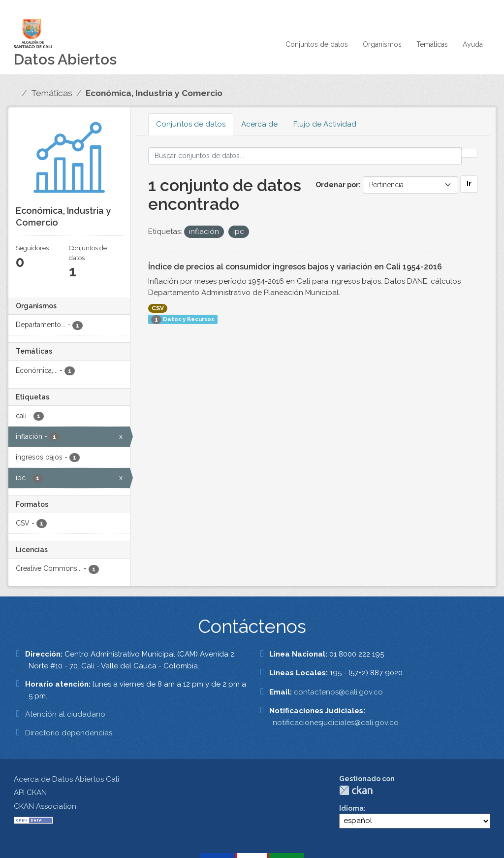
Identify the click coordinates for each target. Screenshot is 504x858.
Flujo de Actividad (325, 124)
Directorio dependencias (69, 733)
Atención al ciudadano (65, 714)
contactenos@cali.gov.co (338, 692)
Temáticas (432, 44)
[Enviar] (470, 153)
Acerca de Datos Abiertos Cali (66, 779)
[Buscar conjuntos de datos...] (305, 156)
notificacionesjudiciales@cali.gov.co (336, 723)
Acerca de (259, 124)
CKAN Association (45, 806)
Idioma (351, 808)
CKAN (356, 790)
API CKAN (30, 792)
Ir (469, 184)
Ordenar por (337, 185)
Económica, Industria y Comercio (154, 93)
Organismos (382, 44)
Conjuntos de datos (317, 44)
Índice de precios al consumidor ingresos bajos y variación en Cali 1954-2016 (295, 267)
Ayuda (473, 44)
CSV (158, 308)
